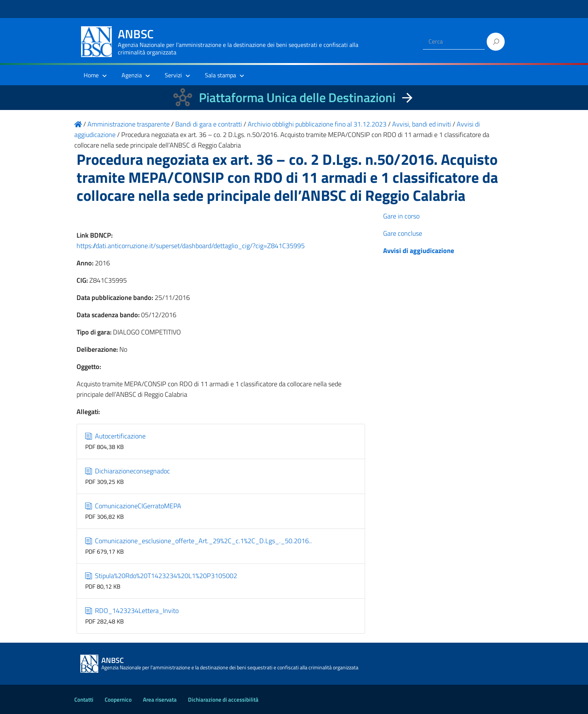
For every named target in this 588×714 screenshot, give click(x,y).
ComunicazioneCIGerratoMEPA (133, 506)
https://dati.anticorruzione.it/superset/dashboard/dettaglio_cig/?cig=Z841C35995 (191, 246)
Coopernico (118, 700)
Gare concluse (403, 233)
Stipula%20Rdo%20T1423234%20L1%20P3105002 (161, 576)
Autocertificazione (115, 436)
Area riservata (160, 700)
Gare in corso (401, 216)
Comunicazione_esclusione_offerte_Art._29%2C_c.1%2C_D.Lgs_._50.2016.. (199, 541)
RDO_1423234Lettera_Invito (132, 611)
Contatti (84, 700)
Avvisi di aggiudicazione (419, 251)
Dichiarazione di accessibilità (223, 700)
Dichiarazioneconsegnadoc (128, 471)
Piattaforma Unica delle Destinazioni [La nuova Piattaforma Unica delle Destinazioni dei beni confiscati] (297, 97)
